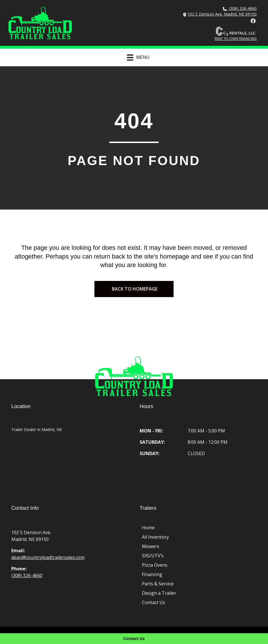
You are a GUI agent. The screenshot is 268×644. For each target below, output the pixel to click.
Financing (152, 574)
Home (148, 528)
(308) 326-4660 (242, 8)
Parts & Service (158, 584)
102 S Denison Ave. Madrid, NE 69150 (222, 14)
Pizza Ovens (155, 565)
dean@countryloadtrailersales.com (48, 557)
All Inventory (155, 537)
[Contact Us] (134, 639)
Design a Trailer (159, 593)
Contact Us (154, 602)
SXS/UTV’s (153, 556)
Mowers (151, 546)
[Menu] (135, 57)
